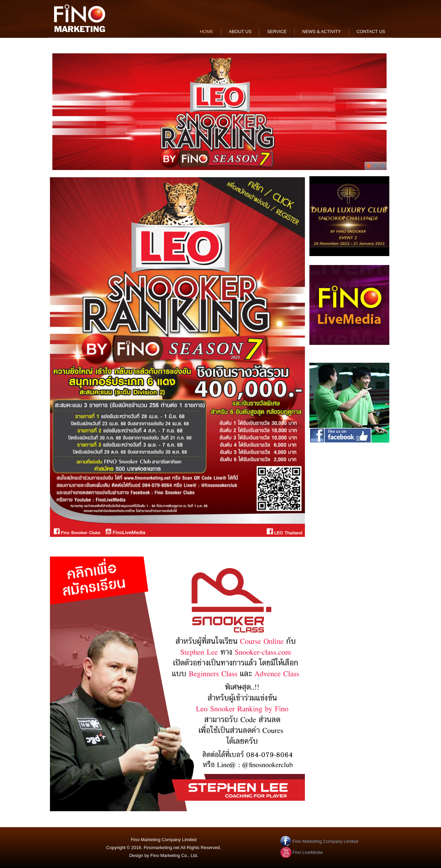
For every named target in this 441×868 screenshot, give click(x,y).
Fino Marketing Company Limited (325, 841)
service (277, 31)
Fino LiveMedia (308, 852)
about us (240, 31)
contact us (371, 31)
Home (207, 31)
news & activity (322, 31)
